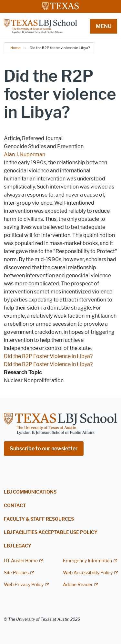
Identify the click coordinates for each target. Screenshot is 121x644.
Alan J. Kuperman (25, 154)
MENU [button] (104, 26)
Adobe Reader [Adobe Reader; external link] (78, 585)
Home (15, 48)
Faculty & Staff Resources (39, 519)
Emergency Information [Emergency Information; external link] (87, 561)
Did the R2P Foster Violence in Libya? (48, 356)
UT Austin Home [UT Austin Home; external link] (21, 561)
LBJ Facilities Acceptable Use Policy (51, 532)
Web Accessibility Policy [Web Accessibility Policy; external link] (88, 573)
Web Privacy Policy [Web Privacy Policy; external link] (24, 585)
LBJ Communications (30, 492)
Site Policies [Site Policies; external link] (16, 573)
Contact (15, 506)
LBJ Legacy (18, 546)
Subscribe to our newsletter (44, 449)
